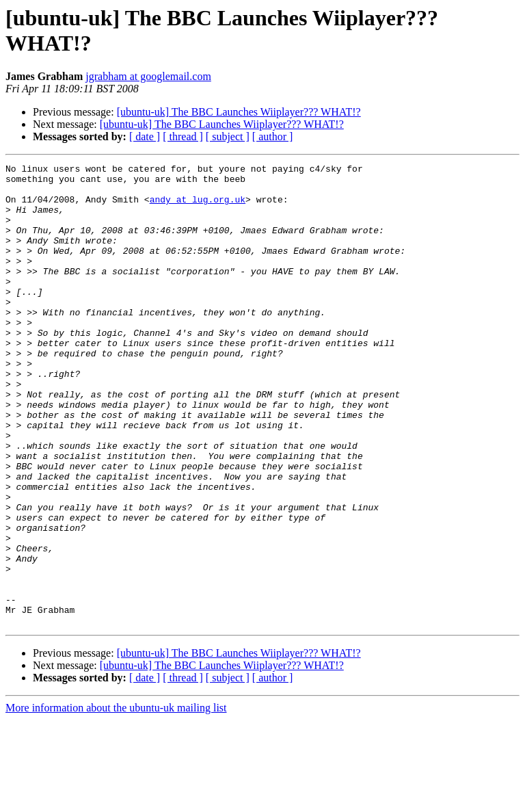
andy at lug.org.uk (198, 207)
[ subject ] (228, 136)
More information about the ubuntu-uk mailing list (116, 800)
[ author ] (273, 136)
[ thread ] (183, 136)
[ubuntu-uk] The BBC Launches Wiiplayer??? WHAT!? (239, 112)
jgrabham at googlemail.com (148, 76)
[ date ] (145, 136)
